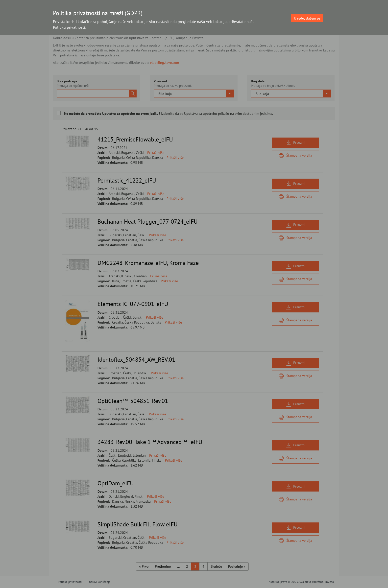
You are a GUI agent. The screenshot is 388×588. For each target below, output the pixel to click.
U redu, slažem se (307, 18)
